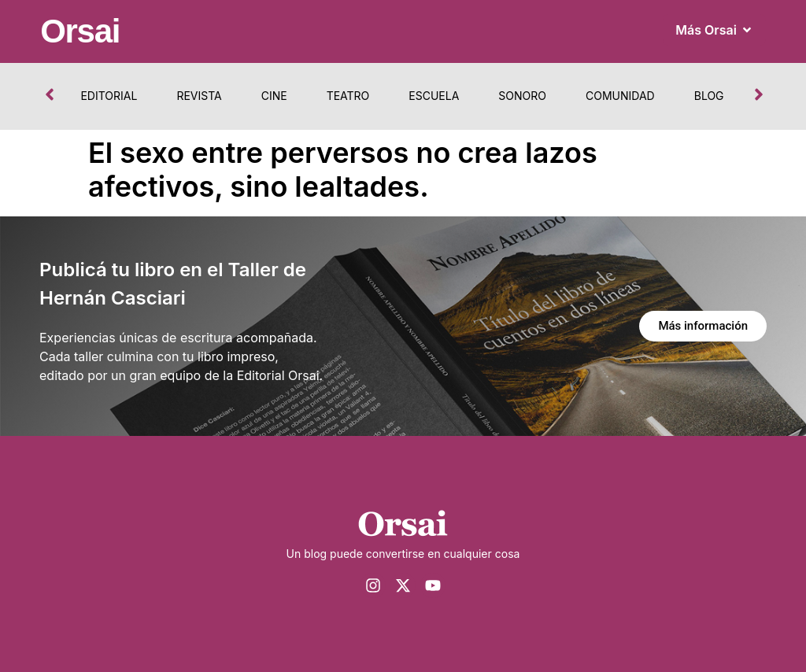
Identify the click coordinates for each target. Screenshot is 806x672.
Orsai (80, 31)
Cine (274, 96)
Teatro (348, 96)
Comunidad (620, 96)
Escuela (434, 96)
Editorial (109, 96)
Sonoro (522, 96)
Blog (709, 96)
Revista (199, 96)
